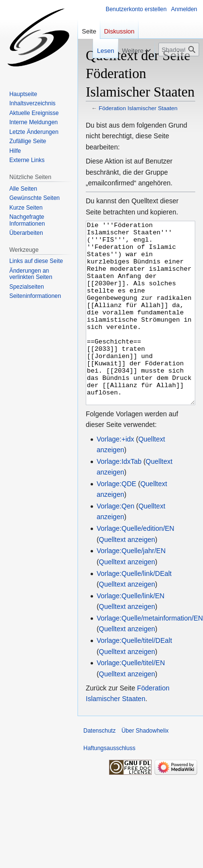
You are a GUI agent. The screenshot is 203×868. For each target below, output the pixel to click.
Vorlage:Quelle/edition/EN (135, 565)
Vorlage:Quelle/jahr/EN (131, 587)
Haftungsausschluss (109, 785)
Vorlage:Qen (115, 542)
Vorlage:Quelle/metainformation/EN (149, 655)
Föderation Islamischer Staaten (138, 108)
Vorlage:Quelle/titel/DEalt (134, 677)
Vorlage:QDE (116, 520)
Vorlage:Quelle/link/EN (130, 632)
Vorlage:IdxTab (119, 498)
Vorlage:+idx (115, 475)
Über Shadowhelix (145, 767)
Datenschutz (100, 767)
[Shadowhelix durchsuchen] (179, 49)
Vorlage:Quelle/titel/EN (131, 699)
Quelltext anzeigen (127, 576)
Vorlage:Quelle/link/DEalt (134, 610)
